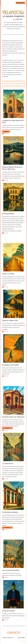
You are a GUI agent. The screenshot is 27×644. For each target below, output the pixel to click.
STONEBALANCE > (20, 3)
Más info (6, 132)
